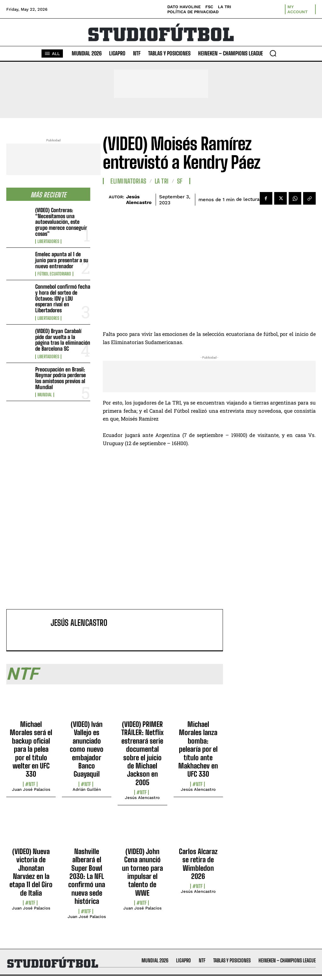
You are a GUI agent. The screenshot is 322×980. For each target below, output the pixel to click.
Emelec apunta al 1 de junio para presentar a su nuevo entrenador (62, 260)
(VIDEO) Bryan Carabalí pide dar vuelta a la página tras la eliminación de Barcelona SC (63, 340)
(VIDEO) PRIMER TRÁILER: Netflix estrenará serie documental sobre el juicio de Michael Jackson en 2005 (142, 753)
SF (180, 181)
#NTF (30, 784)
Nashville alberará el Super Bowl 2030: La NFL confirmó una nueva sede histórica (87, 876)
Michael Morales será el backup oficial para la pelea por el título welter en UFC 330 (31, 749)
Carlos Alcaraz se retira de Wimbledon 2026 (198, 864)
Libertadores (48, 241)
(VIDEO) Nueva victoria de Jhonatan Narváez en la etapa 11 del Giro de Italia (31, 872)
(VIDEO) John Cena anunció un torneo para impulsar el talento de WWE (142, 872)
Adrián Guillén (87, 789)
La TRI (162, 181)
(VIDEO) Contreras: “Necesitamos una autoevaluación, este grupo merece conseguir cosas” (61, 222)
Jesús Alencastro (139, 200)
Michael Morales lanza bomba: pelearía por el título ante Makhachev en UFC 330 (198, 749)
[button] (273, 53)
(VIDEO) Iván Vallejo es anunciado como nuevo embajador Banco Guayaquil (87, 749)
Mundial (45, 395)
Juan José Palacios (31, 789)
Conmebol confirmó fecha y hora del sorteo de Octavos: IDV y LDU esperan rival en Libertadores (63, 298)
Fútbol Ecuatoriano (54, 274)
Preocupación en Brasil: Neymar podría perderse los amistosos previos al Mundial (61, 378)
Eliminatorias (128, 181)
